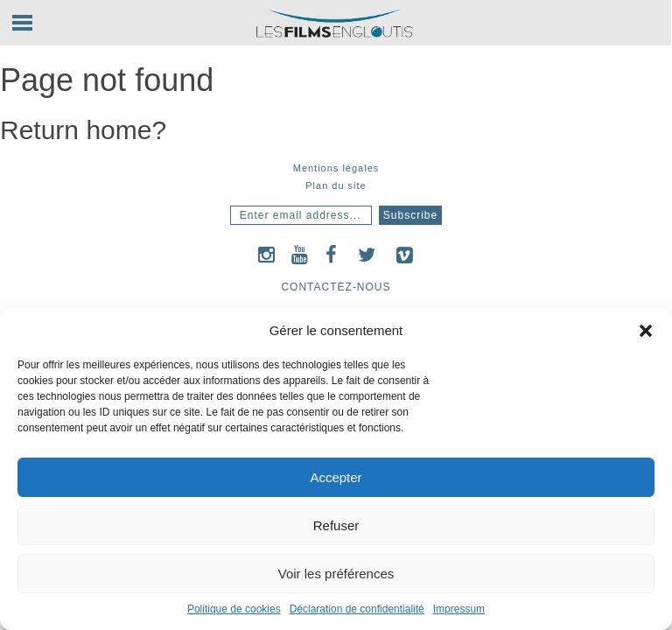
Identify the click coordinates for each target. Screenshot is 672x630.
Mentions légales (336, 168)
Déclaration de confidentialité (357, 609)
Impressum (459, 609)
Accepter (336, 477)
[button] (646, 331)
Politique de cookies (234, 609)
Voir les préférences (336, 574)
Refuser (336, 525)
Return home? (83, 130)
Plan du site (336, 185)
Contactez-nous (336, 287)
